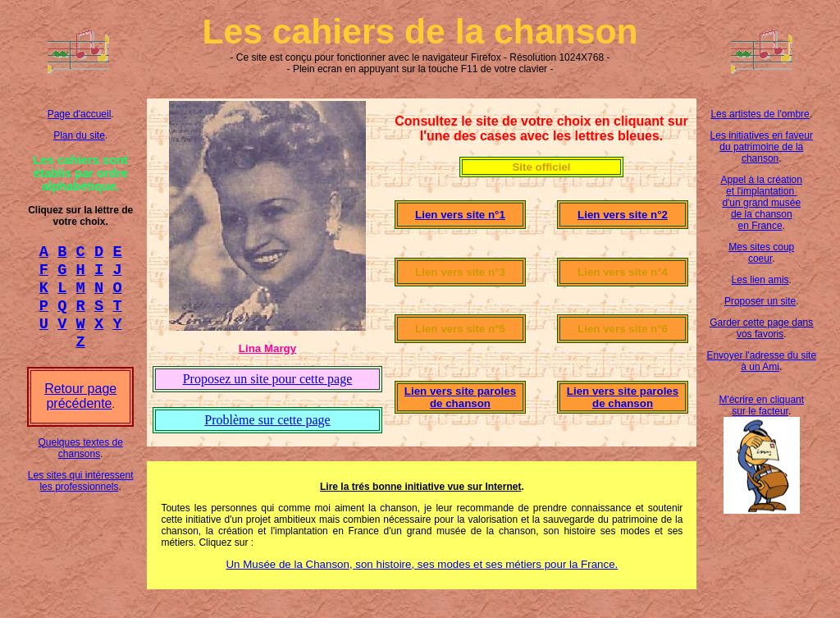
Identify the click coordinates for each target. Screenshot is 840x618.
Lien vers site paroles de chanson (460, 397)
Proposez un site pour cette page (268, 379)
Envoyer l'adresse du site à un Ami (761, 361)
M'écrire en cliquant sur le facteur (761, 405)
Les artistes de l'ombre (760, 114)
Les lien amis (760, 280)
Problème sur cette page (267, 420)
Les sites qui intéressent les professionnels (81, 496)
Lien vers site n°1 (460, 215)
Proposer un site (760, 301)
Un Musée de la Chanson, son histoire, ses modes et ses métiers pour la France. (422, 564)
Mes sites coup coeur (761, 253)
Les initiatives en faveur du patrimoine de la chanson (762, 147)
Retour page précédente (80, 411)
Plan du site (79, 135)
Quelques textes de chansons (80, 463)
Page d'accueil (80, 114)
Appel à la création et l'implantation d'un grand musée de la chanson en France (762, 203)
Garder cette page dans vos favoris (761, 328)
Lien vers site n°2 (623, 215)
